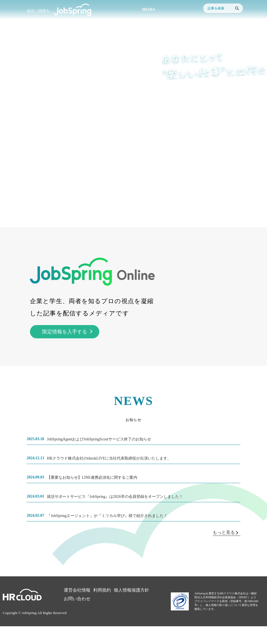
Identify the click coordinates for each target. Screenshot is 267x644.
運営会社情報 (77, 590)
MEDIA (149, 10)
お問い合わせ (77, 599)
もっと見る (225, 532)
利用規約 (102, 590)
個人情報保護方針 (131, 590)
